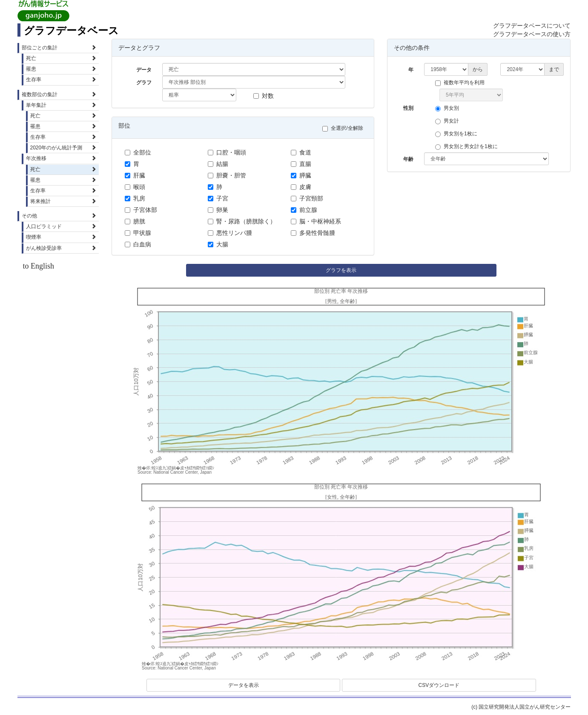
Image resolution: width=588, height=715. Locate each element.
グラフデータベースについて (532, 26)
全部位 (138, 152)
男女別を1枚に (458, 134)
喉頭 (135, 187)
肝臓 (135, 175)
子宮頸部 (307, 198)
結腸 (218, 164)
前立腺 (304, 210)
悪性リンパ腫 (230, 233)
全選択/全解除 (345, 128)
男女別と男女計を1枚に (469, 147)
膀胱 (135, 221)
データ (144, 70)
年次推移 (61, 158)
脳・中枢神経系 (316, 221)
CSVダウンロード (439, 685)
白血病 (138, 244)
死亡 (61, 58)
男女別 (449, 108)
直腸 (301, 164)
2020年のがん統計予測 (63, 148)
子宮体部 (141, 210)
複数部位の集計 (59, 94)
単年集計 (61, 105)
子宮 (218, 198)
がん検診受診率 (61, 248)
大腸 (218, 244)
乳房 (135, 198)
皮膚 (301, 187)
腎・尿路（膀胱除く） (242, 221)
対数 (264, 96)
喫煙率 (61, 237)
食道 (301, 152)
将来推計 (63, 201)
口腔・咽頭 (227, 152)
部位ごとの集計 (59, 48)
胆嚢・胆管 (227, 175)
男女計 (449, 121)
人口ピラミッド (61, 226)
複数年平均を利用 (462, 83)
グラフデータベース (71, 30)
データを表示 (244, 685)
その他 (59, 216)
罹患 (61, 69)
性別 (408, 108)
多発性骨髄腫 (313, 233)
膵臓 (301, 175)
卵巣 (218, 210)
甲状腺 (138, 233)
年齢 (408, 159)
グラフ (144, 83)
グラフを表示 (341, 270)
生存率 (61, 80)
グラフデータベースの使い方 (532, 34)
